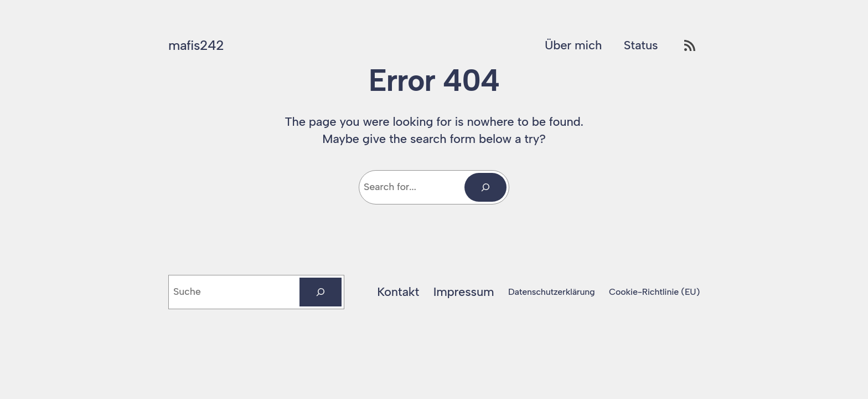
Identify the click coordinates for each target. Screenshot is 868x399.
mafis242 (196, 45)
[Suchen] (321, 292)
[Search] (485, 187)
